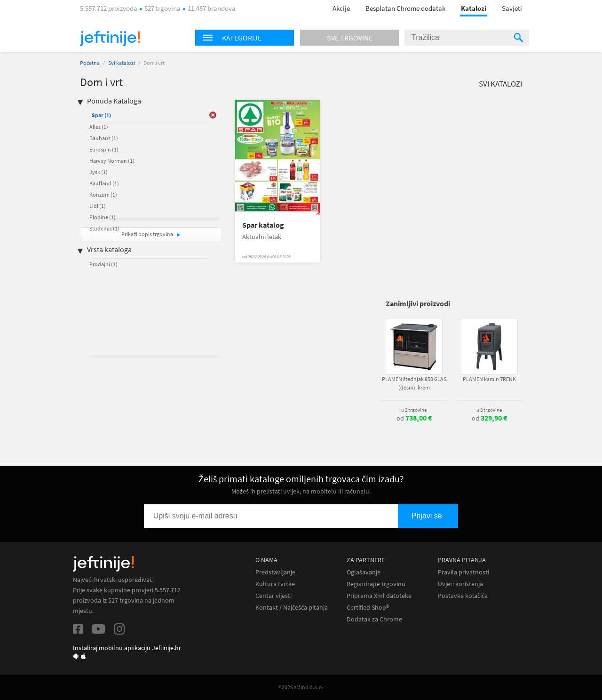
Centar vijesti (273, 596)
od (414, 418)
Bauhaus (104, 138)
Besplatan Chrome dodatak (405, 8)
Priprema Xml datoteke (379, 596)
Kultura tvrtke (275, 584)
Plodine (103, 217)
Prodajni (103, 264)
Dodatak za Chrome (374, 619)
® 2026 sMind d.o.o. (301, 687)
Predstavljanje (275, 572)
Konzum (103, 195)
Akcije (341, 8)
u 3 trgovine (489, 410)
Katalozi (474, 8)
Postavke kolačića (463, 596)
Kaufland (104, 183)
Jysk (99, 172)
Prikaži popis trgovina (148, 234)
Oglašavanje (364, 572)
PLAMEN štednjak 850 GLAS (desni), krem (414, 383)
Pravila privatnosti (463, 572)
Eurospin (104, 149)
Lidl (98, 206)
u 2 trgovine (414, 410)
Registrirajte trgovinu (376, 584)
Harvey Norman (112, 161)
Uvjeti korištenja (460, 584)
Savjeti (512, 8)
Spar (101, 115)
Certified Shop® (368, 608)
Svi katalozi (122, 63)
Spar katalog (263, 225)
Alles (99, 127)
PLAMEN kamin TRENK (489, 379)
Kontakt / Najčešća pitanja (292, 608)
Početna (90, 63)
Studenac (104, 228)
